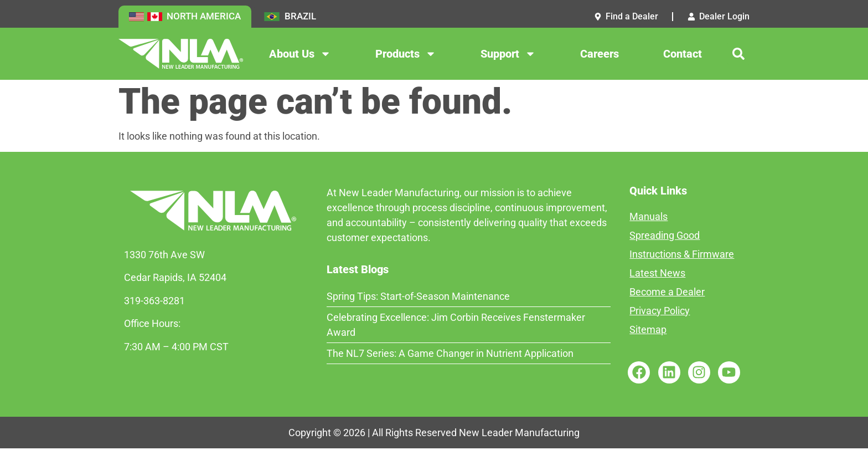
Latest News (657, 274)
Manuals (649, 218)
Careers (600, 55)
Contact (683, 55)
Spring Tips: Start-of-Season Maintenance (418, 297)
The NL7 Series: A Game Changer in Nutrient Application (450, 354)
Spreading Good (665, 236)
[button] (738, 55)
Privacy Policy (660, 312)
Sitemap (648, 331)
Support (508, 55)
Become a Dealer (667, 293)
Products (406, 55)
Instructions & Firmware (682, 255)
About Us (300, 55)
